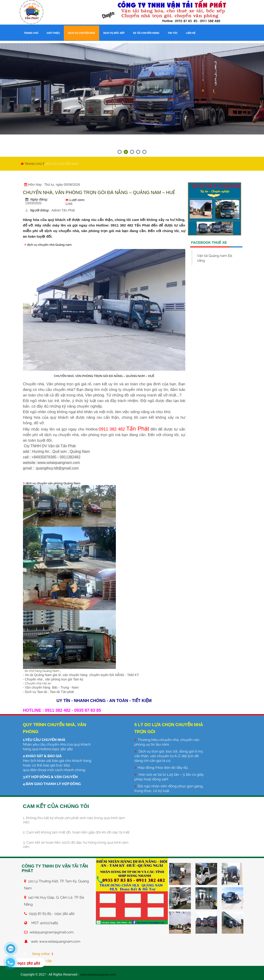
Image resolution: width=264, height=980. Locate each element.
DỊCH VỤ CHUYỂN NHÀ (81, 33)
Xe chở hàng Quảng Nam (43, 670)
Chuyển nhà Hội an (39, 683)
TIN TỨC (173, 33)
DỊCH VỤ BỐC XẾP (114, 33)
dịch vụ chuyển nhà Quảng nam (51, 245)
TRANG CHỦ (31, 33)
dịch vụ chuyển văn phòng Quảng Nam (55, 483)
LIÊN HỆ (191, 33)
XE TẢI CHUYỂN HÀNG (146, 33)
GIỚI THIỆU (53, 33)
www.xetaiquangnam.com (99, 974)
